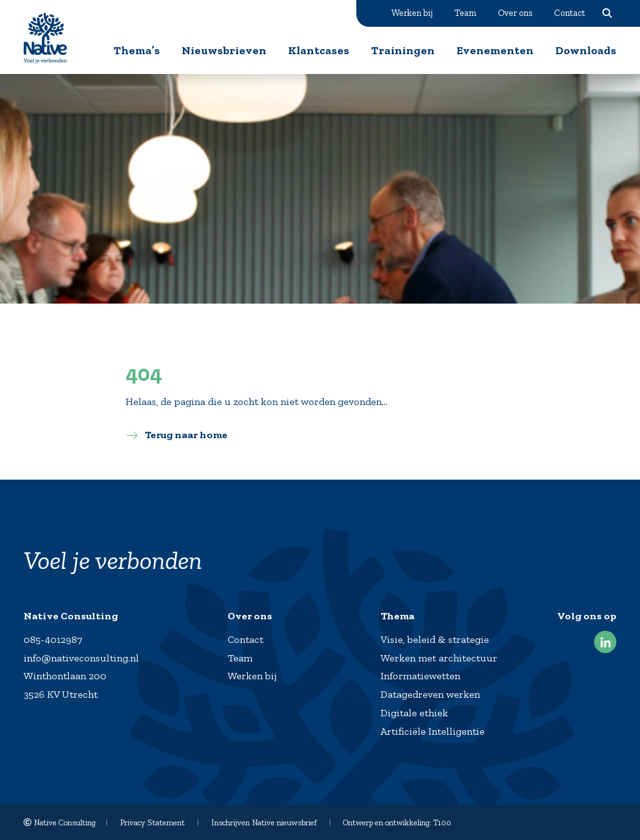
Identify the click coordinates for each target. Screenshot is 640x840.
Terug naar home (186, 435)
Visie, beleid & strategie (435, 639)
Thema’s (137, 50)
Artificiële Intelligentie (433, 731)
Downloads (586, 50)
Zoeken (607, 13)
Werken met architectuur (439, 658)
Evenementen (495, 50)
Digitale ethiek (414, 713)
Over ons (515, 13)
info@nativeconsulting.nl (81, 658)
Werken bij (412, 13)
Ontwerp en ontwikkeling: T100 (397, 822)
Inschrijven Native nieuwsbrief (264, 822)
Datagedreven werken (430, 694)
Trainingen (403, 50)
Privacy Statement (152, 822)
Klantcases (319, 50)
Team (465, 13)
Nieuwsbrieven (224, 50)
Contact (570, 13)
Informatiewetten (420, 676)
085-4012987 (53, 639)
